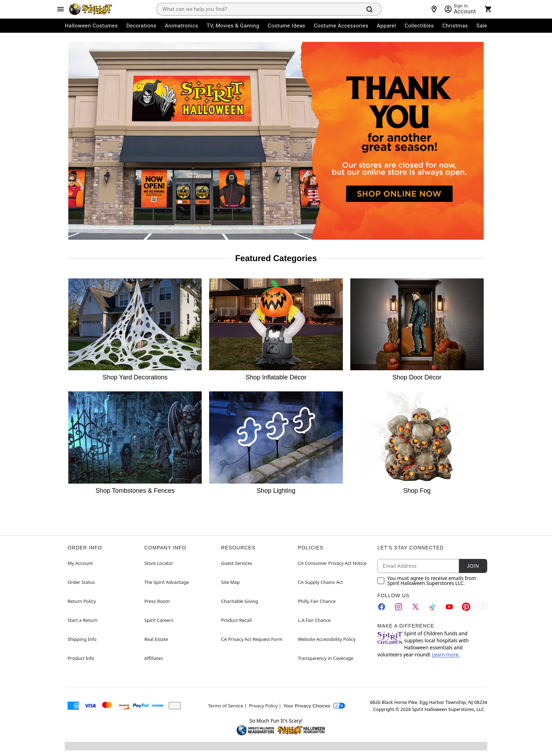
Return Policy (82, 601)
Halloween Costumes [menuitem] (91, 26)
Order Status (81, 582)
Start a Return (83, 620)
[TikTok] (432, 607)
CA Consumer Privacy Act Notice (332, 563)
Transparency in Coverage (326, 658)
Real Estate (156, 639)
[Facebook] (382, 607)
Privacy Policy (263, 706)
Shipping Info (82, 639)
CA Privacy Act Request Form (252, 639)
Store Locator (159, 563)
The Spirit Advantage (167, 582)
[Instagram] (399, 607)
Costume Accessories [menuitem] (341, 26)
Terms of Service (226, 706)
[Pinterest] (466, 607)
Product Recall (236, 620)
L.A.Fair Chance (314, 620)
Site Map (230, 582)
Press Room (157, 601)
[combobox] (258, 9)
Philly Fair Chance (317, 601)
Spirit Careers (159, 620)
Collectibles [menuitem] (419, 26)
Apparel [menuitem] (386, 26)
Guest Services (237, 563)
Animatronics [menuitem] (181, 26)
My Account (80, 563)
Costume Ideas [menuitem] (287, 26)
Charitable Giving (240, 601)
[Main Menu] (61, 9)
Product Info (81, 658)
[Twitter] (415, 607)
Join (473, 566)
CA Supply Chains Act (320, 582)
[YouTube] (449, 607)
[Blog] (483, 607)
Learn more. (446, 654)
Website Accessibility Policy (327, 639)
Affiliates (154, 658)
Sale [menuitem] (482, 26)
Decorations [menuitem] (142, 26)
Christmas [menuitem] (455, 26)
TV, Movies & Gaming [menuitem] (233, 26)
